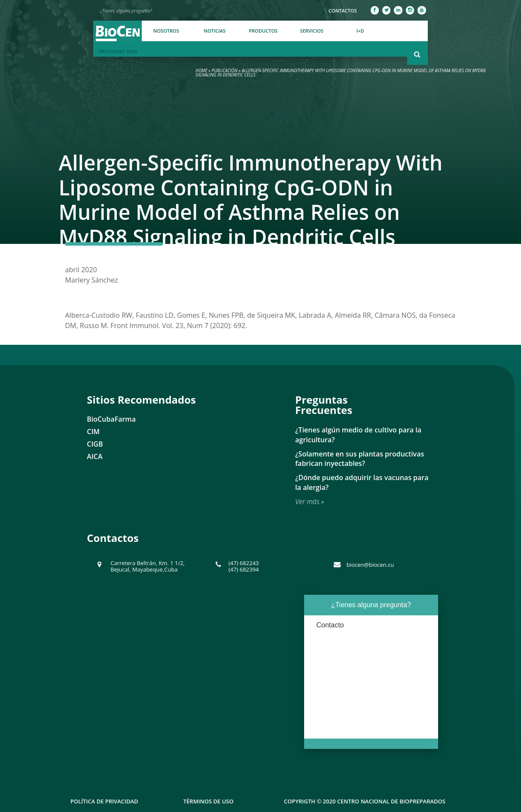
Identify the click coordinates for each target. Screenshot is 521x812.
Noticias (215, 31)
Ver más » (309, 502)
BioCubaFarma (111, 419)
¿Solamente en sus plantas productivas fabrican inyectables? (360, 459)
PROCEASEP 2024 (118, 51)
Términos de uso (209, 801)
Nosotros (166, 31)
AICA (94, 456)
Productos (264, 31)
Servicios (312, 31)
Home (201, 70)
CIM (93, 432)
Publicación (225, 70)
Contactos (343, 11)
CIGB (95, 444)
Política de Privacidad (104, 801)
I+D (360, 31)
